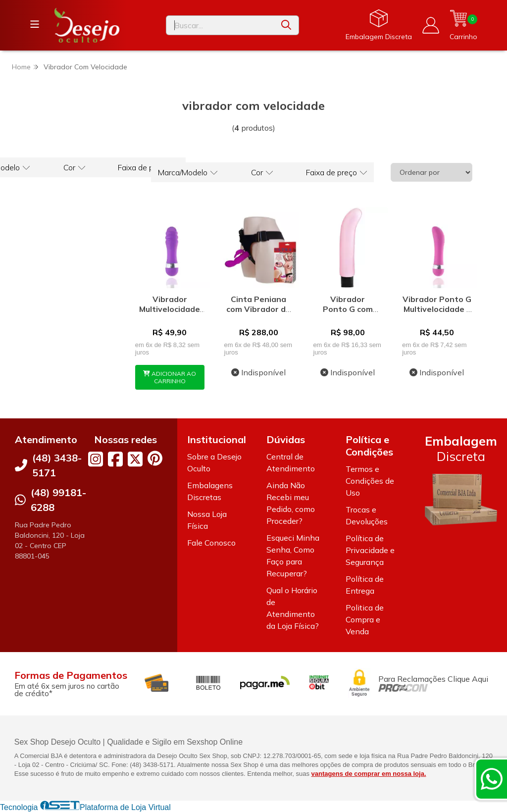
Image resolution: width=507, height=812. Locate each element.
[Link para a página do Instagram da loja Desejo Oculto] (96, 459)
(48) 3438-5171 (57, 465)
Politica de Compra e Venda (365, 619)
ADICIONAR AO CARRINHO (170, 377)
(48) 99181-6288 (58, 500)
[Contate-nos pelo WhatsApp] (492, 779)
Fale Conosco (211, 543)
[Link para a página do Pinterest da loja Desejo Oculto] (155, 458)
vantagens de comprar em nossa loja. (369, 774)
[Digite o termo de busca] (220, 25)
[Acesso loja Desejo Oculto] (431, 25)
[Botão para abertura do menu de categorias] (35, 24)
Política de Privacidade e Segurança (370, 550)
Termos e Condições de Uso (370, 481)
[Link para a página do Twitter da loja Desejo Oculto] (135, 459)
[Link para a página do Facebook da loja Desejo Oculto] (115, 459)
